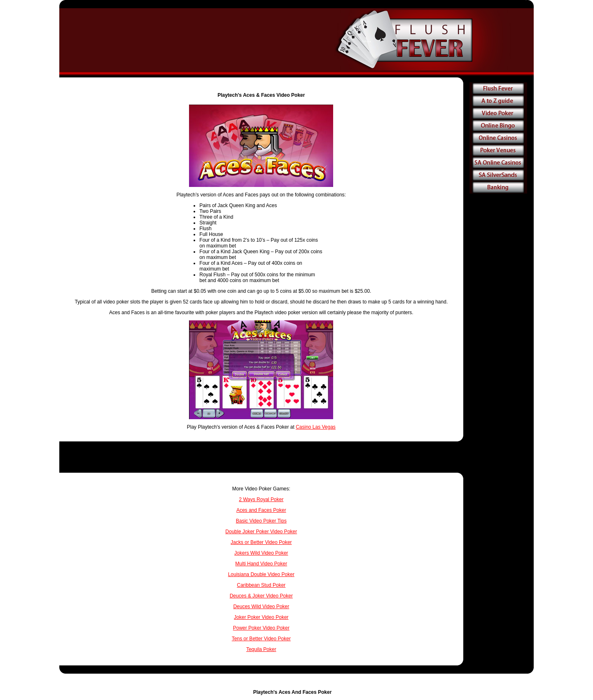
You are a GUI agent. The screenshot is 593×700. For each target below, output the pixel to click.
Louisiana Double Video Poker (261, 574)
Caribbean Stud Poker (261, 585)
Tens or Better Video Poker (261, 639)
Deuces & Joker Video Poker (261, 596)
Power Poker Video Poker (261, 628)
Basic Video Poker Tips (261, 521)
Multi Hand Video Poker (261, 564)
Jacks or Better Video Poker (261, 542)
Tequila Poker (261, 649)
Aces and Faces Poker (261, 510)
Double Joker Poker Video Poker (261, 532)
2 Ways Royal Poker (261, 499)
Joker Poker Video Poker (261, 617)
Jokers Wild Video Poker (261, 553)
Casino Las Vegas (316, 427)
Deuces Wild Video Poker (261, 607)
